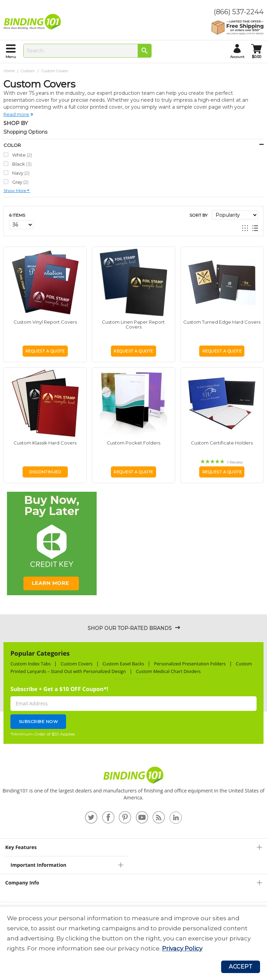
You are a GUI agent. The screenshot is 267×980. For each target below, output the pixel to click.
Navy (21, 173)
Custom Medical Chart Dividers (168, 671)
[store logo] (34, 22)
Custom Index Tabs (31, 664)
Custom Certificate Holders (222, 443)
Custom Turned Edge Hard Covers (222, 322)
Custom (28, 71)
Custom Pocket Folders (133, 443)
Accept (241, 967)
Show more (15, 190)
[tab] (133, 847)
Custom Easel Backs (123, 664)
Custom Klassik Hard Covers (45, 443)
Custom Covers (76, 664)
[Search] (145, 51)
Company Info (22, 883)
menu (11, 57)
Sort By (199, 215)
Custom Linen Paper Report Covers (133, 324)
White (22, 155)
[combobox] (87, 51)
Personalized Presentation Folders (190, 664)
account (237, 57)
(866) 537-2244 (239, 12)
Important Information (38, 865)
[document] (133, 933)
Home (10, 71)
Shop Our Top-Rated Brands (130, 628)
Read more (16, 114)
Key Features (21, 847)
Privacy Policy (182, 948)
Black (22, 164)
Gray (20, 182)
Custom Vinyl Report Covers (45, 322)
